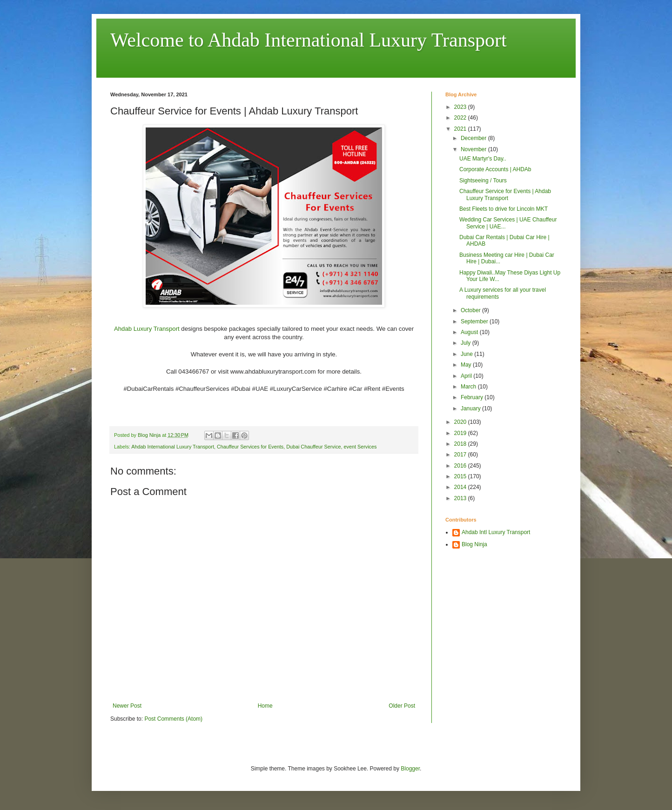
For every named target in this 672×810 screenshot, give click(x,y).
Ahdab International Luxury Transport (173, 447)
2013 (461, 498)
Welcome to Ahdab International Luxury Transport (309, 40)
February (473, 397)
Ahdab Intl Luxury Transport (496, 532)
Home (265, 706)
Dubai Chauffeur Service (313, 447)
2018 (461, 444)
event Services (360, 447)
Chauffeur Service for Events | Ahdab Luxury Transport (505, 194)
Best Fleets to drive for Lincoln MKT (504, 209)
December (474, 138)
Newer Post (127, 706)
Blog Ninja (474, 544)
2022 (461, 118)
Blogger (410, 769)
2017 (461, 455)
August (470, 332)
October (471, 310)
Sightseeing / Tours (483, 181)
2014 (461, 487)
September (475, 321)
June (467, 354)
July (467, 343)
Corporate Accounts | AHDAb (495, 169)
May (467, 365)
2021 (461, 129)
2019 (461, 433)
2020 (461, 422)
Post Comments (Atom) (173, 719)
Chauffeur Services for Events (250, 447)
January (471, 408)
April (467, 376)
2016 (461, 466)
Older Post (402, 706)
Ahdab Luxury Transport (148, 329)
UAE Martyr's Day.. (483, 159)
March (469, 387)
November (474, 149)
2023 (461, 107)
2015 (461, 476)
